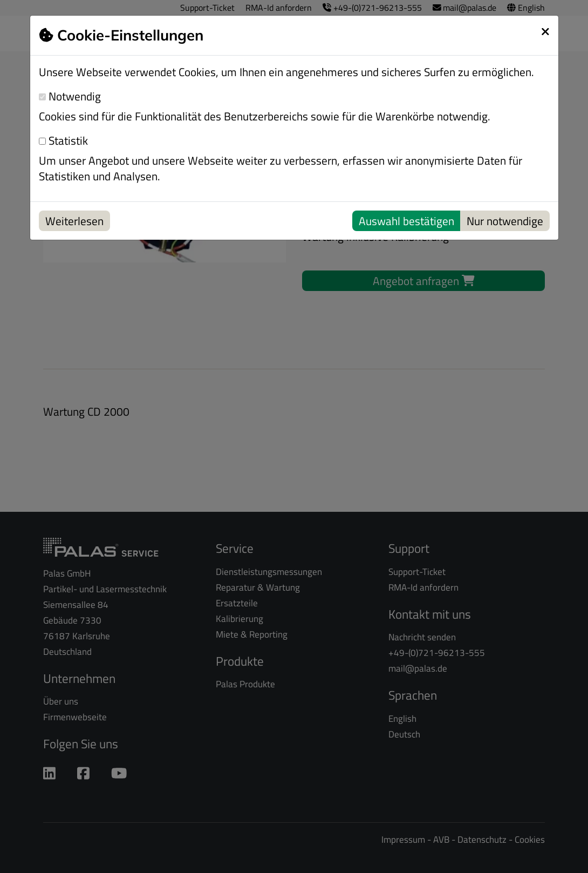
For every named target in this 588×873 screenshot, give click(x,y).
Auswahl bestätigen (406, 221)
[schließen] (545, 31)
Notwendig (70, 96)
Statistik (63, 141)
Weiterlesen (74, 221)
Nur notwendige (505, 221)
